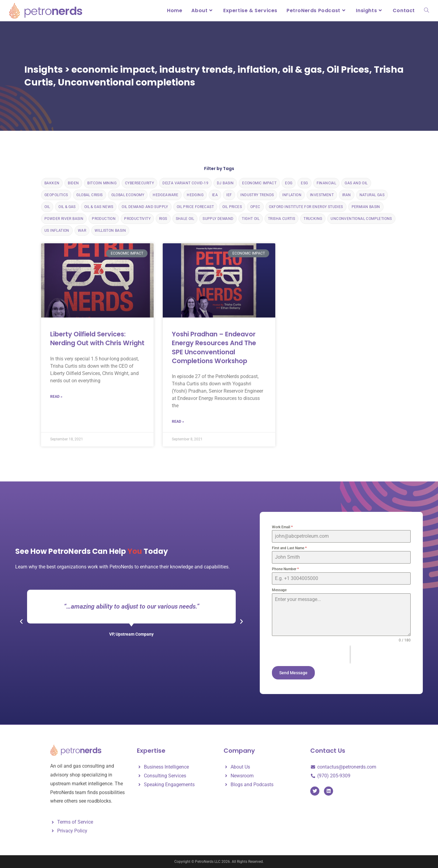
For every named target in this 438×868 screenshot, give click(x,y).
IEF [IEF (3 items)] (229, 195)
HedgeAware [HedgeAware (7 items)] (165, 195)
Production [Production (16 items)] (104, 219)
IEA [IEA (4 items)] (215, 195)
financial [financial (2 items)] (327, 183)
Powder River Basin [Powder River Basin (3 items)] (64, 219)
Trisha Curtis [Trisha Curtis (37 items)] (282, 219)
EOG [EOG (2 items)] (289, 183)
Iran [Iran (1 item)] (347, 195)
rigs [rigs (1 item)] (163, 219)
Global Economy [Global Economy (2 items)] (128, 195)
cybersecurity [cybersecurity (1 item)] (139, 183)
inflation (258, 70)
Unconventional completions (127, 82)
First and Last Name (289, 548)
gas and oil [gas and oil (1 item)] (356, 183)
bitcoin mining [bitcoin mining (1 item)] (102, 183)
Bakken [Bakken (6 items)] (52, 183)
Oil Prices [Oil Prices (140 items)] (232, 207)
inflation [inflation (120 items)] (292, 195)
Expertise (151, 751)
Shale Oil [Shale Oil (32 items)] (185, 219)
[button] (21, 622)
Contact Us (328, 751)
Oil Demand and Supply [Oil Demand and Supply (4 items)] (145, 207)
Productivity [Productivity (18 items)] (137, 219)
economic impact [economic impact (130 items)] (259, 183)
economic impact (113, 70)
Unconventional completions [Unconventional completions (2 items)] (361, 219)
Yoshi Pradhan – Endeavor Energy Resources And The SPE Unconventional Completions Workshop (214, 347)
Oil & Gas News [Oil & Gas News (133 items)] (99, 207)
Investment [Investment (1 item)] (322, 195)
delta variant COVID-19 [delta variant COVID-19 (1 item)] (185, 183)
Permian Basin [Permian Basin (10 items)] (366, 207)
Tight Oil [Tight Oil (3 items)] (251, 219)
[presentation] (311, 654)
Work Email (282, 527)
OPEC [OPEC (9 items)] (255, 207)
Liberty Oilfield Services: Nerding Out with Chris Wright (97, 339)
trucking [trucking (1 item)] (313, 219)
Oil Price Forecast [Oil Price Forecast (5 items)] (195, 207)
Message (279, 590)
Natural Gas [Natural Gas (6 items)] (372, 195)
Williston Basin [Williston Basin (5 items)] (110, 231)
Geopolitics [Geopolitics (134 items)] (56, 195)
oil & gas (302, 70)
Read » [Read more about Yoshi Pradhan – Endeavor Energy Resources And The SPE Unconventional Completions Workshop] (178, 422)
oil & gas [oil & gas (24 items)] (67, 207)
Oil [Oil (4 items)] (47, 207)
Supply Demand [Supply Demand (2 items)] (218, 219)
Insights (44, 70)
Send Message (293, 673)
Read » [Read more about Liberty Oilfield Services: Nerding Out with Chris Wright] (56, 397)
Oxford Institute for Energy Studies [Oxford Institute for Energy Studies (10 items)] (306, 207)
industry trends (196, 70)
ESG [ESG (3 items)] (304, 183)
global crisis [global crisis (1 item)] (89, 195)
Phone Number (285, 569)
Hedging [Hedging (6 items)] (195, 195)
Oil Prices (348, 70)
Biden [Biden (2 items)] (73, 183)
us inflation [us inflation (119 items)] (57, 231)
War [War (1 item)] (82, 231)
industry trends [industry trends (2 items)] (257, 195)
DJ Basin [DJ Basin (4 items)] (225, 183)
